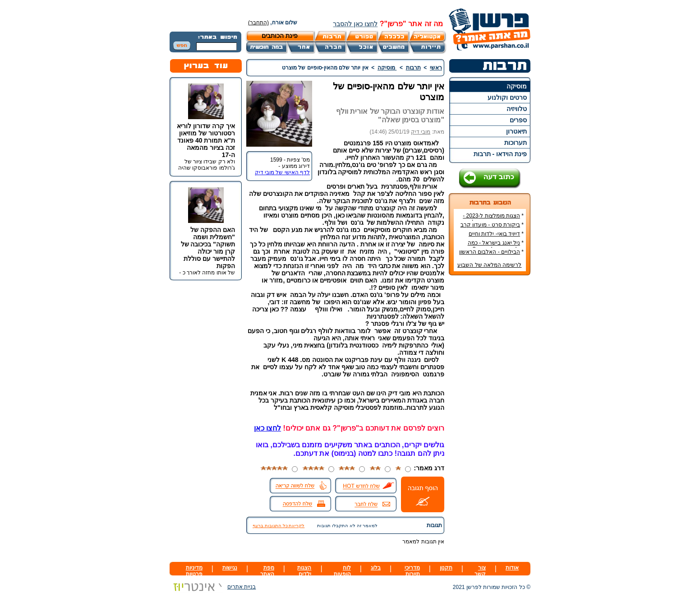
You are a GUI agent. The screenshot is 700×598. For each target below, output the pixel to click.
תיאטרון (516, 131)
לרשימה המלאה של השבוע (489, 265)
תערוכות (516, 143)
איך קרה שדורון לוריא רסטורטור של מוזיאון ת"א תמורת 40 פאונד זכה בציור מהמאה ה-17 (206, 140)
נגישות (230, 568)
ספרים (518, 120)
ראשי (436, 68)
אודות (512, 568)
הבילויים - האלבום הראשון (490, 252)
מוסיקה (517, 86)
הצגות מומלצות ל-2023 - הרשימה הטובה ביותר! (493, 219)
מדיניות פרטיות (194, 571)
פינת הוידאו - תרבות (500, 154)
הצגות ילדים (304, 571)
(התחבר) (258, 23)
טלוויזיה (517, 109)
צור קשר (480, 571)
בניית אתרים (213, 587)
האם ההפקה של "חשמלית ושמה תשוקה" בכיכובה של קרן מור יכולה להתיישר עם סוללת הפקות (208, 248)
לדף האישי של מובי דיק (282, 172)
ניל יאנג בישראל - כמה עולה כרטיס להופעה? (496, 246)
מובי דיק (421, 132)
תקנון (446, 568)
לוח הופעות (342, 571)
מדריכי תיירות (412, 571)
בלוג (376, 568)
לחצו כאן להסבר (355, 24)
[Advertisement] (490, 417)
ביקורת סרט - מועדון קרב (490, 225)
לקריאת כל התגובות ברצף (279, 526)
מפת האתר (267, 571)
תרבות (413, 68)
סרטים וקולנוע (507, 97)
